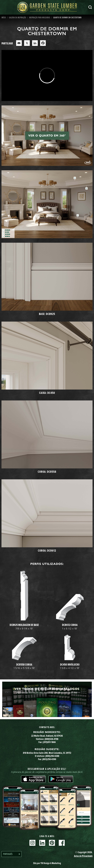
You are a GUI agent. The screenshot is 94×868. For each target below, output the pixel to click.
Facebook (62, 843)
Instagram (32, 843)
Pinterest (52, 843)
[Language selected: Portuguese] (11, 854)
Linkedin (42, 843)
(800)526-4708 (51, 739)
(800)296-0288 (52, 756)
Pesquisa (90, 7)
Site (47, 863)
